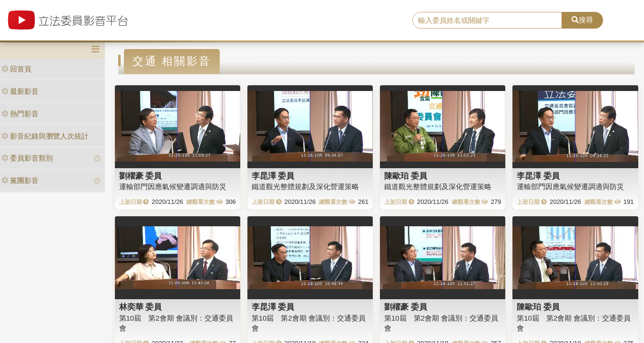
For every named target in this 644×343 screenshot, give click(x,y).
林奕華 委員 (141, 307)
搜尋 (582, 20)
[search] (487, 20)
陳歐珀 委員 (406, 176)
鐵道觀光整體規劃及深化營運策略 (305, 187)
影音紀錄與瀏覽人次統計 (45, 136)
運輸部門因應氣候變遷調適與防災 (173, 187)
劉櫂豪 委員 (141, 176)
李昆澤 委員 (273, 176)
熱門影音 (20, 114)
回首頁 (16, 69)
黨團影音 (20, 180)
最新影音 (20, 91)
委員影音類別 (27, 158)
